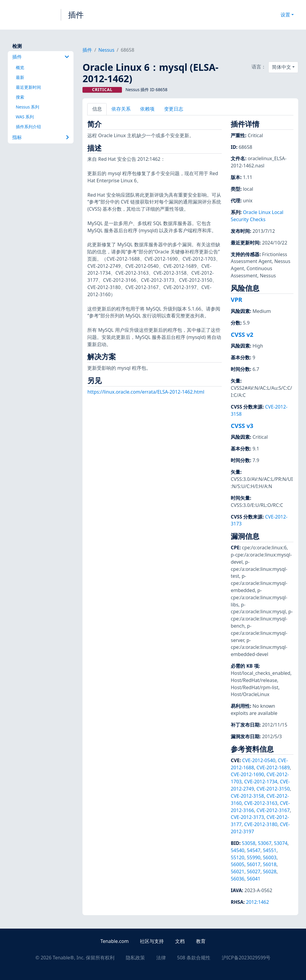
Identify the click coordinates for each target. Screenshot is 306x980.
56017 (254, 864)
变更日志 (174, 109)
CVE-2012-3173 (247, 817)
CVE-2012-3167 (273, 810)
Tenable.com (114, 941)
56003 (270, 857)
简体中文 (281, 67)
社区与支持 (152, 941)
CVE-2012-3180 (261, 824)
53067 (265, 843)
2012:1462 (257, 902)
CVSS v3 (242, 426)
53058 (248, 843)
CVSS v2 (242, 335)
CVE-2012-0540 (259, 760)
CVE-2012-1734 (261, 782)
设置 (285, 15)
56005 (237, 864)
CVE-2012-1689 (273, 768)
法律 (161, 958)
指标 (41, 137)
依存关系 (121, 109)
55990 (254, 857)
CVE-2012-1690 (247, 774)
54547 (254, 850)
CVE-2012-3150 (273, 789)
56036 (237, 879)
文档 (180, 941)
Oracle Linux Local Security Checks (257, 216)
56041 (254, 879)
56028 (270, 872)
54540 (237, 850)
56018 (270, 864)
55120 (237, 857)
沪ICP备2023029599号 (246, 958)
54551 (270, 850)
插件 (76, 15)
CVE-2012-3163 (261, 803)
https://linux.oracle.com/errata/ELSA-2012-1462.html (146, 392)
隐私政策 (135, 958)
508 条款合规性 (194, 958)
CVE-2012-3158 (247, 796)
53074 (281, 843)
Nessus (106, 50)
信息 (97, 109)
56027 (254, 872)
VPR (236, 300)
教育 (201, 941)
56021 (237, 872)
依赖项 (147, 109)
